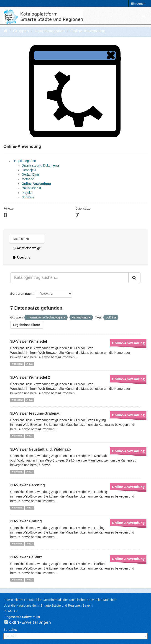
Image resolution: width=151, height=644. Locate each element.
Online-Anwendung (88, 31)
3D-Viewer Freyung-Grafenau (35, 413)
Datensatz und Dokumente (41, 165)
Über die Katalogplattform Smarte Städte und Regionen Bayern (48, 606)
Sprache (10, 630)
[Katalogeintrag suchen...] (69, 278)
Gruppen (21, 31)
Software (28, 197)
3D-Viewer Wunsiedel (29, 341)
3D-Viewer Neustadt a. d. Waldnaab (41, 449)
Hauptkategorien (50, 31)
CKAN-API (11, 611)
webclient (17, 364)
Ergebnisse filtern (27, 325)
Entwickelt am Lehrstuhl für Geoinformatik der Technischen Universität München (60, 600)
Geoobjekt (29, 170)
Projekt (27, 193)
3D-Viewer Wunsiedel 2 (30, 377)
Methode (28, 179)
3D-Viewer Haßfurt (26, 557)
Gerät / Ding (30, 174)
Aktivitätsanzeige (27, 248)
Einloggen (138, 4)
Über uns (21, 257)
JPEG (30, 364)
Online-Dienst (31, 188)
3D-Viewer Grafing (26, 521)
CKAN (31, 622)
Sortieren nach (21, 294)
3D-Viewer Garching (28, 485)
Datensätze (21, 239)
